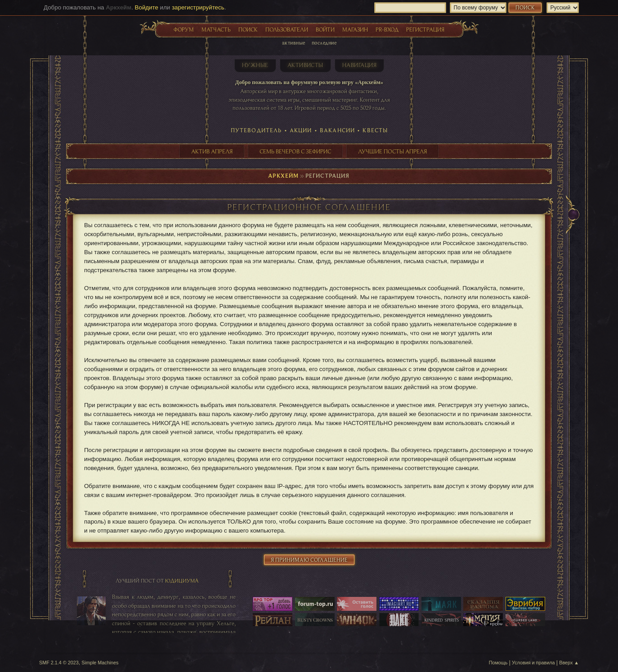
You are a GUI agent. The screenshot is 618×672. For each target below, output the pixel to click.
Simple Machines (100, 663)
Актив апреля (212, 151)
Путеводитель (256, 130)
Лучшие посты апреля (392, 151)
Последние (324, 43)
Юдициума (182, 580)
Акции (301, 130)
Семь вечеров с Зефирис (295, 151)
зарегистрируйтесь (198, 7)
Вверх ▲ (569, 663)
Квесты (375, 130)
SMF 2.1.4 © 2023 (59, 663)
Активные (294, 43)
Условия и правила (533, 663)
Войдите (147, 7)
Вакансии (337, 130)
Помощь (498, 663)
